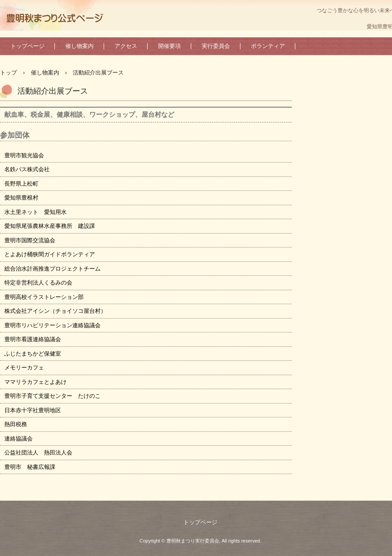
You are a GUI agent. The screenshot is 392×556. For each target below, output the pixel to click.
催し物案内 (79, 46)
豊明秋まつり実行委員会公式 (55, 20)
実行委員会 (216, 46)
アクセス (126, 46)
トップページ (27, 46)
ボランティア (268, 46)
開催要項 (169, 46)
